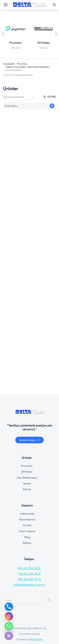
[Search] (52, 106)
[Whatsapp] (9, 626)
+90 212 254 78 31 (29, 574)
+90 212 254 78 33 (29, 579)
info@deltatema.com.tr (29, 585)
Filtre (49, 97)
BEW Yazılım (36, 639)
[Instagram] (9, 616)
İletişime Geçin (30, 440)
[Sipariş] (18, 97)
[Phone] (9, 607)
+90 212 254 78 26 (29, 568)
